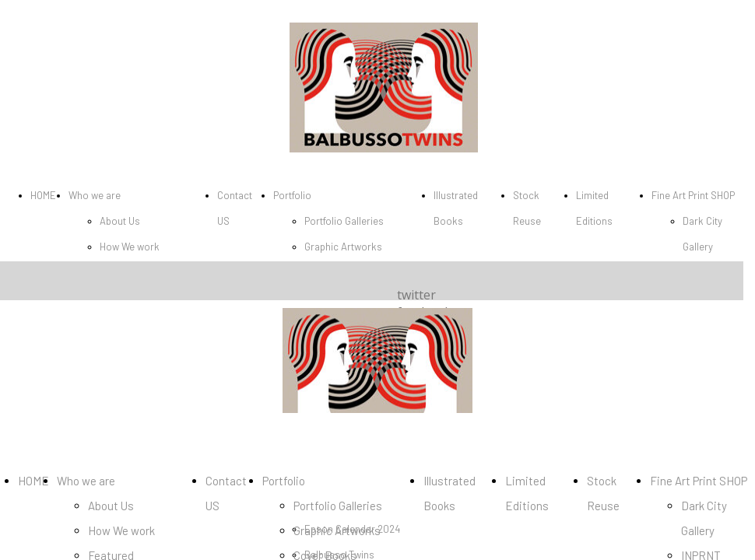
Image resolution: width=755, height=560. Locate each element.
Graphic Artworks (343, 247)
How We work (130, 247)
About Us (120, 221)
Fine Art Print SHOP (693, 195)
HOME (43, 195)
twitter (416, 295)
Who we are (95, 195)
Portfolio (292, 195)
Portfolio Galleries (344, 221)
